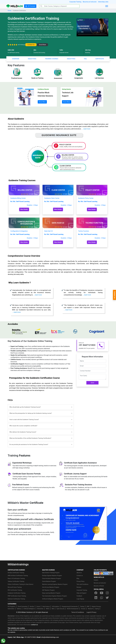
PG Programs (11, 606)
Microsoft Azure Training (15, 587)
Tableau (19, 609)
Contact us (80, 576)
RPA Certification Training (15, 590)
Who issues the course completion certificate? (23, 426)
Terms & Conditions (78, 612)
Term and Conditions (82, 584)
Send (92, 383)
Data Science (46, 606)
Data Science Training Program (51, 573)
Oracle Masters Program (49, 581)
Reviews (79, 587)
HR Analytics (56, 606)
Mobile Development (73, 609)
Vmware (83, 609)
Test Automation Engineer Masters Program (55, 596)
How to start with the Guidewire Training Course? (24, 420)
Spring (97, 609)
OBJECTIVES (32, 59)
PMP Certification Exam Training (17, 596)
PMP (88, 606)
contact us (34, 625)
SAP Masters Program (48, 590)
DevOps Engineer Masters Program (52, 576)
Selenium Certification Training (16, 599)
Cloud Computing (22, 606)
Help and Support (81, 593)
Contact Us (31, 45)
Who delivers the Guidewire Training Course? (23, 432)
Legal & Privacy (91, 612)
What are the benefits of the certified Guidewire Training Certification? (30, 438)
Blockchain (40, 609)
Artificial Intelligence (29, 609)
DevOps (32, 606)
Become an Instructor (90, 2)
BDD (53, 609)
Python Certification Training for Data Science (20, 584)
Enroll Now (42, 45)
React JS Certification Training (16, 578)
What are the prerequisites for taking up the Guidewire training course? (31, 413)
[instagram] (107, 593)
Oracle (38, 606)
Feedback (79, 596)
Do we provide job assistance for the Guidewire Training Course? (29, 444)
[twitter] (107, 598)
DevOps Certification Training (16, 573)
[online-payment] (103, 573)
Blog (78, 578)
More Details (24, 209)
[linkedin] (96, 598)
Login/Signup (80, 599)
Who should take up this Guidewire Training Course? (25, 407)
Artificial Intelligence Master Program (53, 599)
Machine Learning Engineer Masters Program (55, 584)
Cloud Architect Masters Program (52, 578)
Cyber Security (60, 609)
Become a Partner (99, 586)
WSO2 (48, 609)
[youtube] (101, 593)
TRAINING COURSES (52, 59)
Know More (42, 102)
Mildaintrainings (18, 564)
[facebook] (96, 593)
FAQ (85, 59)
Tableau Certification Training (16, 581)
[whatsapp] (101, 598)
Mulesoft (90, 609)
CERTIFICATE (100, 59)
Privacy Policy (80, 581)
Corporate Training (75, 2)
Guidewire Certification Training (17, 593)
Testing (82, 606)
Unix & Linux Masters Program (51, 587)
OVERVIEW (16, 59)
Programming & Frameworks (70, 606)
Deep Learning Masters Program (51, 593)
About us (79, 573)
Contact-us (115, 295)
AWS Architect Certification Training (18, 576)
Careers (96, 580)
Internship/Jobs (103, 2)
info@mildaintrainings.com (50, 637)
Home (9, 11)
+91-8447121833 (30, 637)
